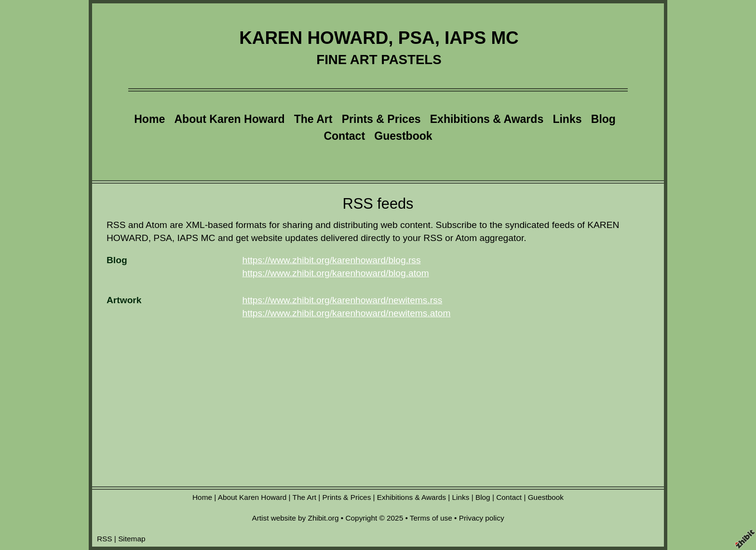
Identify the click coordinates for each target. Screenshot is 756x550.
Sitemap (132, 539)
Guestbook (403, 136)
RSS (105, 539)
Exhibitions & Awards (487, 119)
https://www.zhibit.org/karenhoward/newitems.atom (347, 313)
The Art (313, 119)
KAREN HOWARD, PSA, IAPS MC (379, 38)
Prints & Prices (381, 119)
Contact (344, 136)
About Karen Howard (229, 119)
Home (149, 119)
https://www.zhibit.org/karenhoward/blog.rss (332, 260)
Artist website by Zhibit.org (295, 518)
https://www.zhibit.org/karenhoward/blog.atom (336, 273)
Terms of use (431, 518)
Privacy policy (482, 518)
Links (567, 119)
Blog (603, 119)
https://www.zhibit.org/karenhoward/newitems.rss (343, 300)
